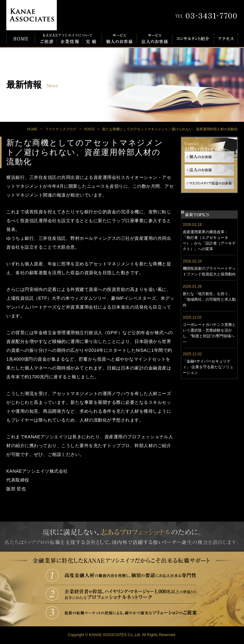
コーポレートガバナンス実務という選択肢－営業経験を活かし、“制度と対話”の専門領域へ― (209, 333)
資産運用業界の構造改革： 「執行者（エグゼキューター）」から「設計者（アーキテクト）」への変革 (209, 240)
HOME (32, 129)
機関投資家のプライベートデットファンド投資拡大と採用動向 (209, 271)
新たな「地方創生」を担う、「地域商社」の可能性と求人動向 (209, 299)
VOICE (89, 129)
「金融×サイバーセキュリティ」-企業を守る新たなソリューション (208, 367)
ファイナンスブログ (61, 129)
